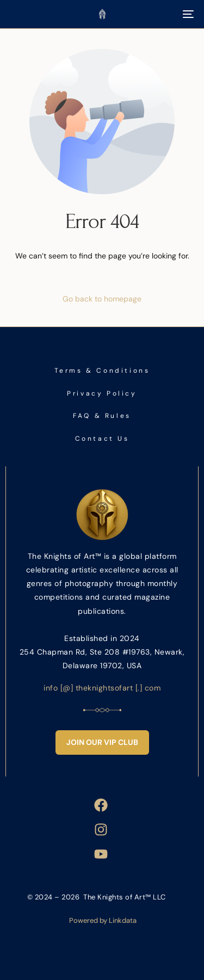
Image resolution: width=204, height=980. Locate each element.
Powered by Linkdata (103, 920)
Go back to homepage (102, 299)
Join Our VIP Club (102, 742)
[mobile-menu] (187, 14)
